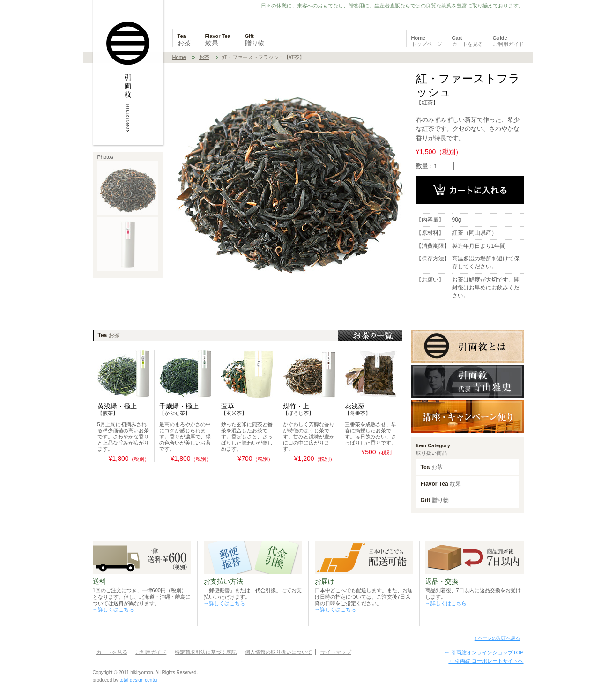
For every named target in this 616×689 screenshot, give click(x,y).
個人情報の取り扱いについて (278, 652)
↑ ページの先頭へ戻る (497, 638)
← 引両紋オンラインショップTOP (484, 652)
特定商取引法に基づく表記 (206, 652)
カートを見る (112, 652)
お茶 (204, 57)
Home (427, 41)
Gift (255, 40)
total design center (139, 680)
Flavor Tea (218, 40)
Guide (508, 41)
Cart (468, 41)
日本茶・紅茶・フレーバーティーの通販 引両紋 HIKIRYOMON (128, 74)
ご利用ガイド (151, 652)
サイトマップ (336, 652)
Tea (184, 40)
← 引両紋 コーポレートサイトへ (486, 661)
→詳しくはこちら (113, 609)
